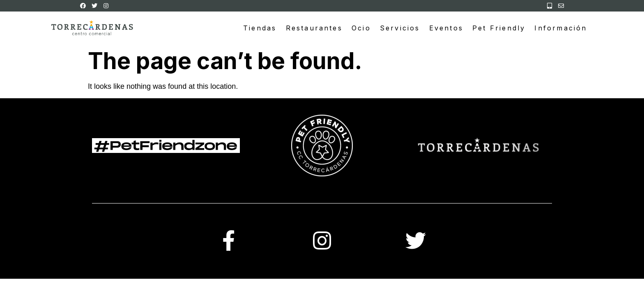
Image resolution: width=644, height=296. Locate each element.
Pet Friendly (499, 28)
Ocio (361, 28)
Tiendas (260, 28)
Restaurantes (314, 28)
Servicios (400, 28)
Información (561, 28)
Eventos (446, 28)
